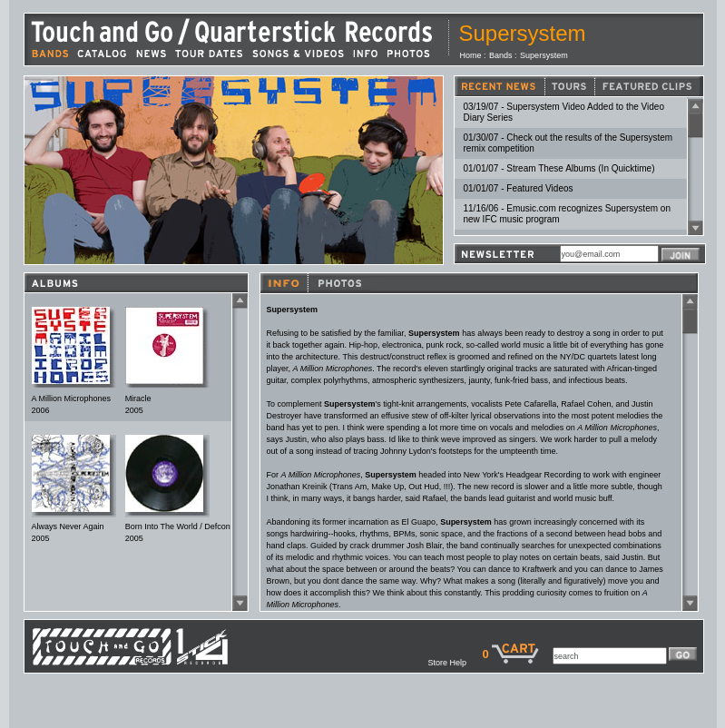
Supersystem (544, 55)
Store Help (455, 663)
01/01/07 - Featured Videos (519, 188)
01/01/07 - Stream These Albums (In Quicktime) (559, 168)
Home (471, 55)
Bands (501, 55)
